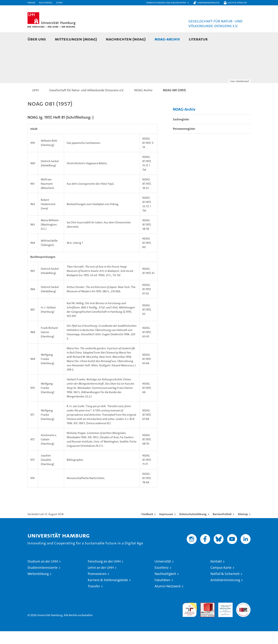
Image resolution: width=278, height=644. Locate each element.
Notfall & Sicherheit (225, 587)
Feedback (147, 527)
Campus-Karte (221, 580)
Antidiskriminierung (225, 593)
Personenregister (184, 142)
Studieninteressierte (43, 580)
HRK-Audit (225, 617)
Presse (31, 2)
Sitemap (243, 527)
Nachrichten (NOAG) (126, 39)
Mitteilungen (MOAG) (76, 39)
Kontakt (216, 574)
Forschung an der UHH (104, 574)
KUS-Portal (46, 2)
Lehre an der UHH (101, 580)
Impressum (166, 527)
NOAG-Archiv (167, 39)
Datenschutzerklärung (193, 527)
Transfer (94, 599)
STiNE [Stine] (59, 2)
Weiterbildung (38, 587)
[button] (168, 3)
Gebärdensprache (208, 2)
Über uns (37, 39)
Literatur (198, 39)
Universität (163, 574)
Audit (204, 617)
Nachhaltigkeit (165, 587)
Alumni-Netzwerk (168, 599)
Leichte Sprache (237, 2)
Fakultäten (162, 593)
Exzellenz (162, 580)
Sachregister (181, 132)
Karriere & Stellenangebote (108, 593)
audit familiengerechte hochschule (190, 621)
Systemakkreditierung (243, 617)
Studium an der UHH (43, 574)
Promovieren (97, 587)
